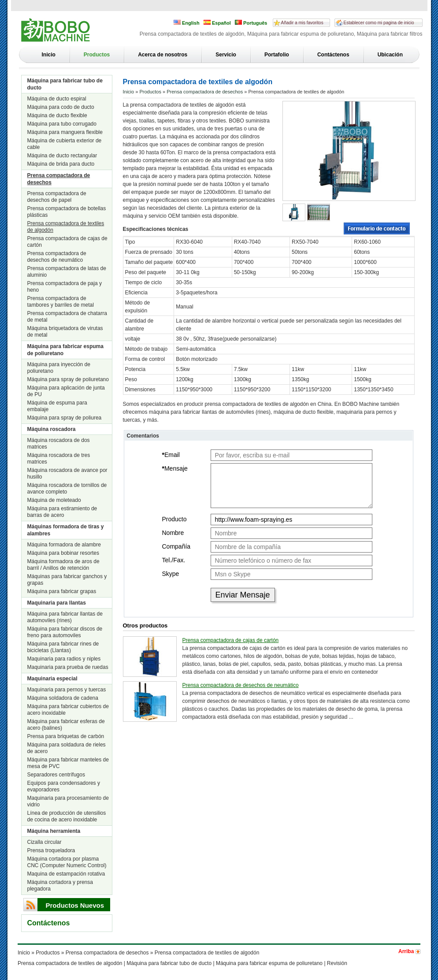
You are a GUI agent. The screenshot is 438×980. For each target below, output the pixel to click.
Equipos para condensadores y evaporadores (64, 786)
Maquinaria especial (52, 679)
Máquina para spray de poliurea (65, 418)
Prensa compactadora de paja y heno (65, 287)
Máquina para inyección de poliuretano (59, 368)
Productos (97, 55)
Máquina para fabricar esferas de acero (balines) (66, 725)
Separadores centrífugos (56, 775)
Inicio (49, 55)
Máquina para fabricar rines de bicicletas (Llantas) (63, 647)
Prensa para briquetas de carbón (66, 736)
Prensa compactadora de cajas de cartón (67, 242)
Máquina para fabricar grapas (62, 591)
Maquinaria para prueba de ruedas (68, 667)
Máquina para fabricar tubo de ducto (65, 84)
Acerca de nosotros (163, 55)
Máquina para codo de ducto (61, 107)
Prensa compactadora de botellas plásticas (67, 212)
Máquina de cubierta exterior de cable (65, 144)
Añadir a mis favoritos (302, 23)
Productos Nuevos (75, 905)
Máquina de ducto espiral (57, 99)
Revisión (337, 963)
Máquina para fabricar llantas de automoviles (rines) (65, 617)
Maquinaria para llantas (57, 603)
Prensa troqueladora (51, 850)
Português (251, 23)
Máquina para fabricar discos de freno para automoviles (65, 632)
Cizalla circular (45, 842)
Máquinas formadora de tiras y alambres (66, 530)
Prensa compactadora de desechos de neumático (57, 257)
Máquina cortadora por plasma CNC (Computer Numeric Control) (67, 862)
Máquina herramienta (54, 831)
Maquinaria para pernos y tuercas (67, 690)
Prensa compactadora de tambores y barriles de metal (61, 302)
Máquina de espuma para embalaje (57, 406)
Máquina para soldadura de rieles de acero (67, 748)
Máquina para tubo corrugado (62, 124)
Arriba (406, 951)
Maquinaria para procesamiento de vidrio (68, 801)
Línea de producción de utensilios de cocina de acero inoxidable (67, 816)
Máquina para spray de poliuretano (68, 379)
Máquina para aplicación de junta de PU (66, 391)
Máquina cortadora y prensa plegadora (60, 885)
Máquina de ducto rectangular (62, 156)
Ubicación (390, 55)
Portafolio (277, 55)
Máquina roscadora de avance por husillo (67, 473)
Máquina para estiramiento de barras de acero (62, 512)
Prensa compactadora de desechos (59, 179)
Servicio (226, 55)
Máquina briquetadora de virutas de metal (65, 332)
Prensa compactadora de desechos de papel (57, 197)
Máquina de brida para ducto (61, 164)
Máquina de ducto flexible (57, 115)
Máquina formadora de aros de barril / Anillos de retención (63, 565)
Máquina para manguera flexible (65, 132)
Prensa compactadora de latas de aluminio (67, 272)
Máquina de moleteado (54, 500)
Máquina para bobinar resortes (63, 553)
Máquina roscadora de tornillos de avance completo (67, 488)
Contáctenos (333, 55)
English (187, 23)
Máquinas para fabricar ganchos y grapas (67, 580)
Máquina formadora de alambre (64, 545)
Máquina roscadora (52, 429)
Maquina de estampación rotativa (66, 874)
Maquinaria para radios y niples (64, 659)
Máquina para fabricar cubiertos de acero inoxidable (68, 710)
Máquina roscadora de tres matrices (59, 458)
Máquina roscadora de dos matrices (59, 444)
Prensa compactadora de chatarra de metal (67, 317)
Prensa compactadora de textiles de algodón (66, 227)
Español (217, 23)
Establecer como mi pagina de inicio (379, 23)
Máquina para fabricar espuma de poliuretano (65, 350)
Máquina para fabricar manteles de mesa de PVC (68, 763)
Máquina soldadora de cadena (63, 698)
